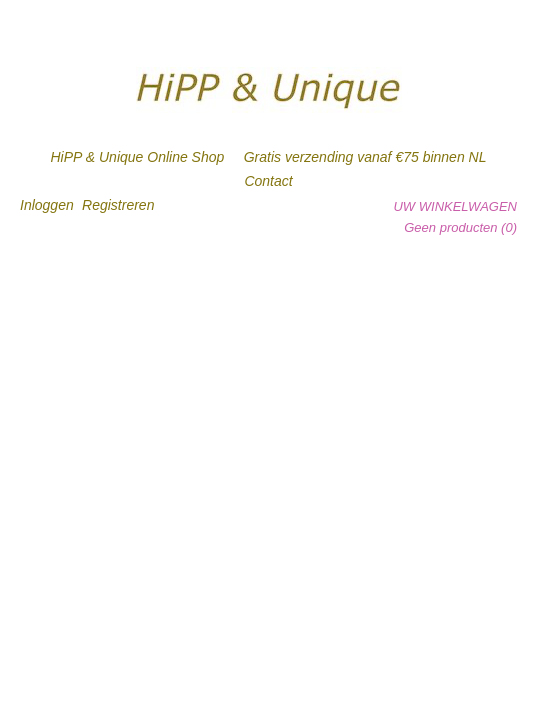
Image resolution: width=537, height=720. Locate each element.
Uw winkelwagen (455, 206)
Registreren (118, 205)
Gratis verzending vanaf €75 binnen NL (365, 157)
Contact (268, 181)
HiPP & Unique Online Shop (138, 157)
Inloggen (47, 205)
